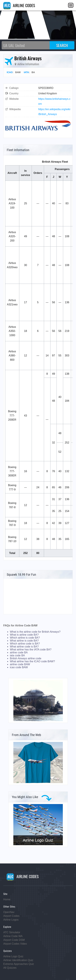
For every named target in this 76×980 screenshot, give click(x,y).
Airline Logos (11, 920)
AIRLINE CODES (19, 5)
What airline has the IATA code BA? (31, 650)
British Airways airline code (26, 658)
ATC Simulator (12, 932)
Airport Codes (11, 916)
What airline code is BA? (24, 647)
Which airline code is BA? (25, 644)
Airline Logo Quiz (13, 956)
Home (7, 899)
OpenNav (9, 912)
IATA (26, 72)
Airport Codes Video (15, 944)
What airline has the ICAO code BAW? (32, 661)
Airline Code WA (13, 936)
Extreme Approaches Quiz (19, 964)
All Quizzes (10, 968)
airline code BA (19, 652)
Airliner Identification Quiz (18, 960)
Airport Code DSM (14, 940)
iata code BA (17, 655)
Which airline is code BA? (25, 638)
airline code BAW (20, 664)
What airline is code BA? (24, 641)
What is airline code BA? (24, 635)
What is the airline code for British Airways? (35, 632)
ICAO (10, 72)
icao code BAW (19, 667)
